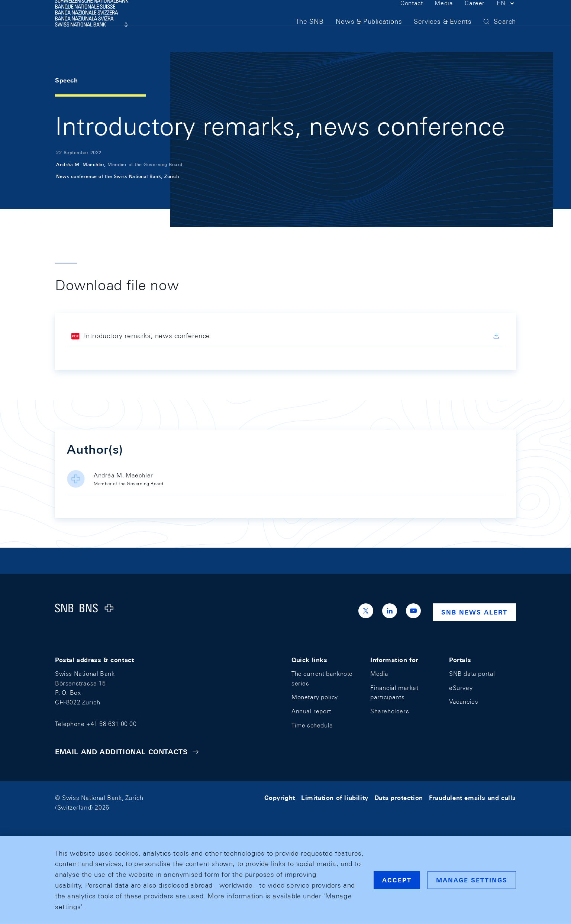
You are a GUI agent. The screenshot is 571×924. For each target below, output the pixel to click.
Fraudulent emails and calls (472, 798)
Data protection (399, 798)
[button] (506, 18)
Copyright (280, 798)
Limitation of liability (335, 798)
